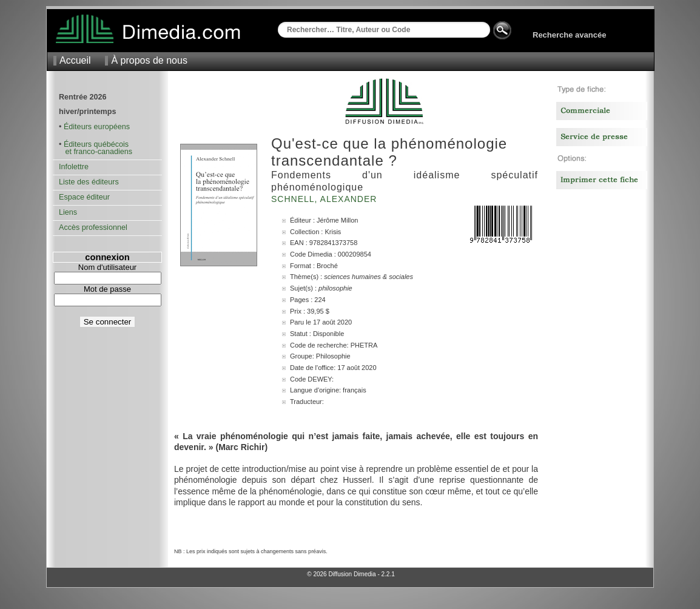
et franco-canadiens (96, 152)
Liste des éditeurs (89, 182)
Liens (68, 212)
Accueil (75, 60)
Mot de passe (107, 289)
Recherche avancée (569, 35)
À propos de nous (149, 60)
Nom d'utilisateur (107, 267)
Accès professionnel (93, 227)
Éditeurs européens (97, 127)
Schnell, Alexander (325, 199)
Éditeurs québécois (96, 144)
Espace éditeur (84, 197)
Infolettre (74, 167)
